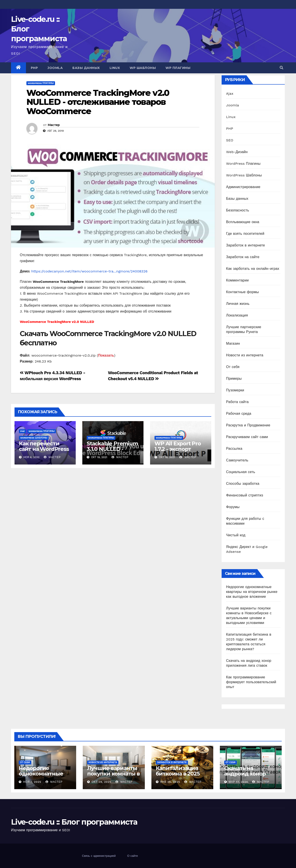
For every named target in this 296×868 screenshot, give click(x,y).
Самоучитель (237, 460)
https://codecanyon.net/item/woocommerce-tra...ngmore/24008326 (89, 271)
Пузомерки (235, 390)
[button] (281, 68)
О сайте (133, 856)
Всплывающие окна (243, 222)
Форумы (233, 507)
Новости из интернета (245, 355)
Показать (106, 355)
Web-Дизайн (237, 152)
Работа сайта (237, 402)
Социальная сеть (241, 472)
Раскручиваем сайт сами (247, 437)
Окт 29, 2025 (101, 782)
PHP (34, 68)
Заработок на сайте (243, 257)
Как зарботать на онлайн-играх (253, 269)
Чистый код (236, 535)
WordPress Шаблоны (34, 438)
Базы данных (86, 68)
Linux (115, 68)
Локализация (237, 315)
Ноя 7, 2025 (32, 782)
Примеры (234, 378)
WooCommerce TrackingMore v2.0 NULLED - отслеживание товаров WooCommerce (98, 102)
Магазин (233, 343)
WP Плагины (178, 68)
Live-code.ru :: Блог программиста (74, 822)
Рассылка (234, 449)
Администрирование (243, 187)
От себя (233, 367)
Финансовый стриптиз (245, 495)
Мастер (54, 125)
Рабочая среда (239, 414)
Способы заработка (243, 484)
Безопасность (237, 210)
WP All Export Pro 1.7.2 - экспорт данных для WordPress (178, 452)
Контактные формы (242, 292)
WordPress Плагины (41, 83)
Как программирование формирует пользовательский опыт (251, 682)
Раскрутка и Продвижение (248, 425)
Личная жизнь (238, 304)
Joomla (55, 68)
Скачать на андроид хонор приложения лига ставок (249, 776)
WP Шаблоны (143, 68)
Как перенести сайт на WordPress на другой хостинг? (44, 452)
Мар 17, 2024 (238, 782)
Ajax (230, 93)
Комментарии (237, 280)
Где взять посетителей (245, 234)
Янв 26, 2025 (170, 782)
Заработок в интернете (245, 245)
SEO (230, 140)
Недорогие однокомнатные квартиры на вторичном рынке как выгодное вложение (252, 592)
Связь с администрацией (99, 856)
